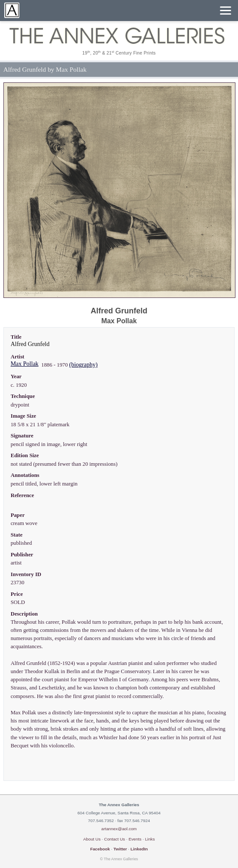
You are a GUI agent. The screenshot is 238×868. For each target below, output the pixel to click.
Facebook (100, 849)
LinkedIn (139, 849)
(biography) (83, 365)
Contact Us (114, 839)
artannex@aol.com (119, 829)
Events (135, 839)
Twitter (120, 849)
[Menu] (226, 11)
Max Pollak (25, 364)
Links (150, 839)
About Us (92, 839)
